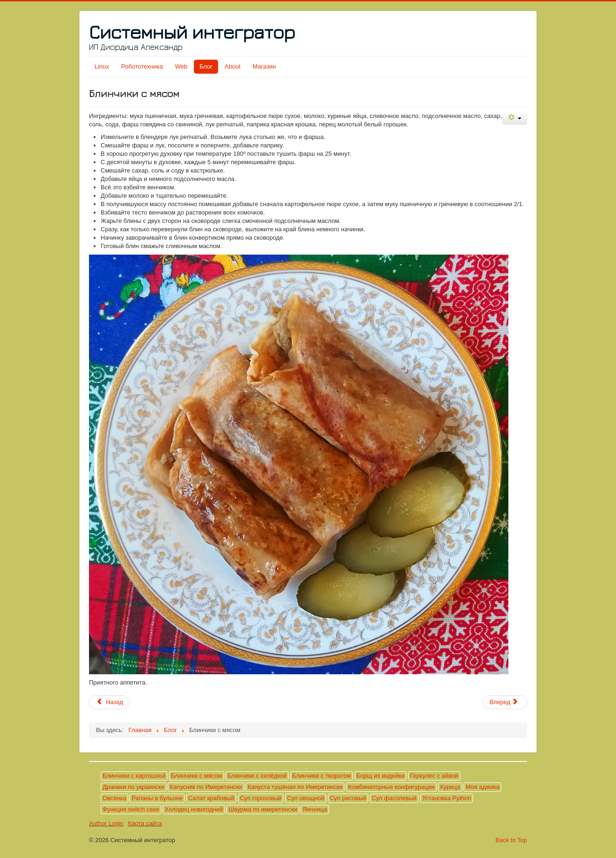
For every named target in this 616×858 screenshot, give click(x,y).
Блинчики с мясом (197, 776)
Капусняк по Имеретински (206, 787)
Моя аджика (483, 787)
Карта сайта (145, 823)
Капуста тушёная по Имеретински (295, 787)
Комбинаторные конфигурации (391, 787)
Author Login (106, 823)
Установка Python (447, 798)
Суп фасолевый (394, 798)
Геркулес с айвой (434, 776)
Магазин (264, 66)
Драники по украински (133, 787)
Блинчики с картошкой (134, 776)
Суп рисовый (348, 798)
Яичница (315, 809)
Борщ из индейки (381, 776)
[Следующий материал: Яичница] (505, 702)
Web (181, 66)
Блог (206, 66)
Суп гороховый (261, 798)
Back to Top (511, 840)
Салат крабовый (211, 798)
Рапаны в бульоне (157, 798)
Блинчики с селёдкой (257, 776)
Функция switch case (131, 809)
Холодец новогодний (194, 809)
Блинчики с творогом (322, 776)
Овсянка (114, 798)
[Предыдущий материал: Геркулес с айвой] (110, 702)
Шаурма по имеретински (263, 809)
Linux (102, 66)
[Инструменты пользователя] (515, 118)
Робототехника (142, 66)
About (233, 66)
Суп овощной (306, 798)
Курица (450, 787)
